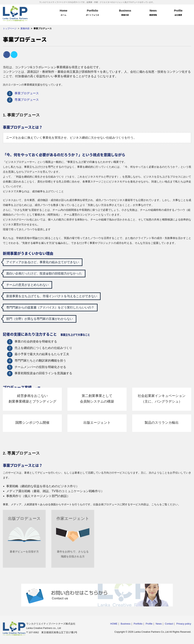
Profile (178, 13)
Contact (169, 624)
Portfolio (93, 13)
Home (64, 13)
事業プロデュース (27, 93)
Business (125, 13)
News (153, 13)
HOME (114, 624)
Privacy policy (184, 624)
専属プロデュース (27, 100)
